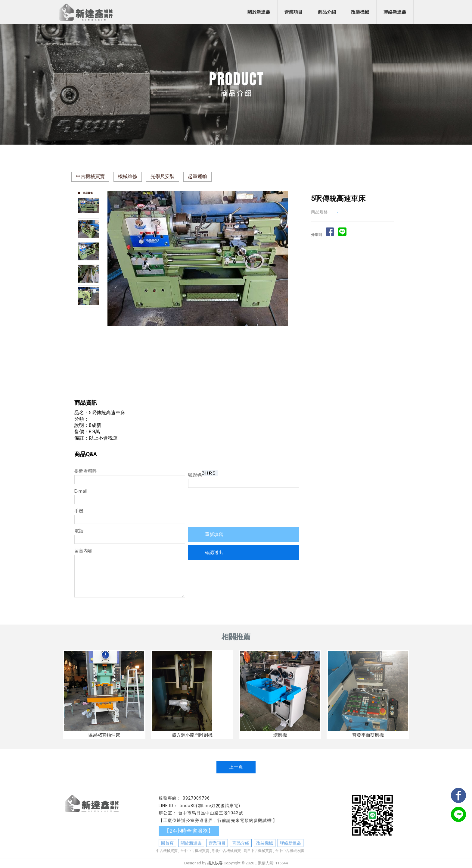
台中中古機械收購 (290, 851)
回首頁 (167, 843)
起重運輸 (197, 176)
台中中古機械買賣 (195, 851)
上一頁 (236, 767)
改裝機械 (265, 843)
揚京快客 (215, 863)
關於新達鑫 (191, 843)
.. (256, 863)
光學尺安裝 (163, 176)
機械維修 (128, 176)
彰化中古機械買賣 (226, 851)
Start (204, 383)
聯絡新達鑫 (290, 843)
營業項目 (217, 843)
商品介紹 (241, 843)
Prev (112, 284)
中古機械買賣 (90, 176)
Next (294, 284)
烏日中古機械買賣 (258, 851)
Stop (209, 383)
